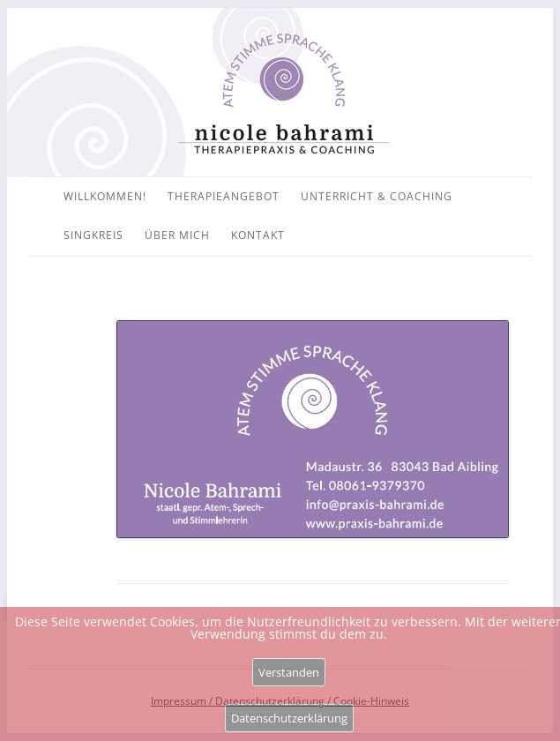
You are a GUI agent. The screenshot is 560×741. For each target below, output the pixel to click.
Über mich (177, 235)
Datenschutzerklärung (289, 718)
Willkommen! (105, 196)
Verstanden (289, 672)
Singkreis (93, 235)
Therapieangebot (224, 196)
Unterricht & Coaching (377, 196)
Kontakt (258, 235)
